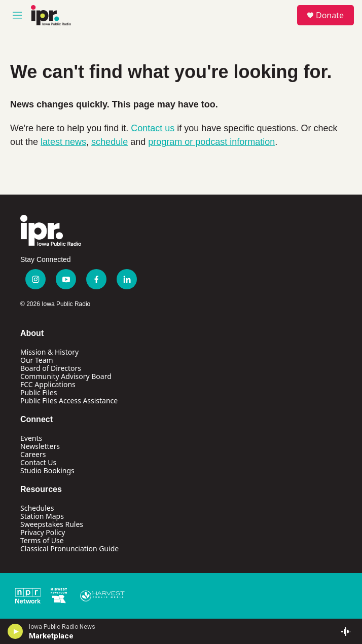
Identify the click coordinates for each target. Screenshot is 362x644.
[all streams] (349, 631)
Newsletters (40, 446)
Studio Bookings (47, 470)
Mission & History (49, 352)
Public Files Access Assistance (69, 401)
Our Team (37, 360)
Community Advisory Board (66, 376)
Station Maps (42, 516)
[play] (15, 631)
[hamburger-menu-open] (17, 15)
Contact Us (38, 462)
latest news (63, 142)
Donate (330, 15)
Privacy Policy (43, 532)
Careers (33, 454)
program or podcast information (211, 142)
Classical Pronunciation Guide (69, 548)
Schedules (37, 508)
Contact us (153, 128)
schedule (110, 142)
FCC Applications (48, 384)
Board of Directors (51, 368)
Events (31, 438)
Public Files (39, 392)
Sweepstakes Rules (52, 524)
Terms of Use (42, 540)
